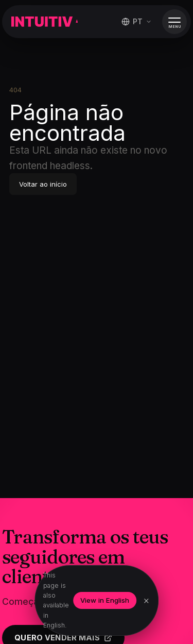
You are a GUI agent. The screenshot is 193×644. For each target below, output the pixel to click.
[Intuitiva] (45, 22)
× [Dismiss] (146, 600)
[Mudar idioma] (137, 22)
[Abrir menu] (174, 22)
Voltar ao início (43, 184)
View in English (105, 600)
